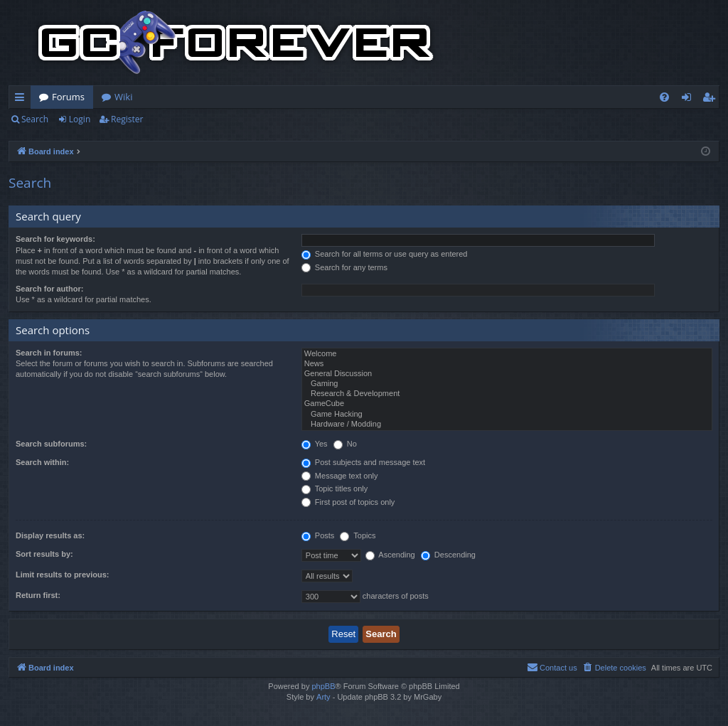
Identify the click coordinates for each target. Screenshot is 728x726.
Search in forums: (49, 353)
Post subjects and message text (363, 462)
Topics (358, 535)
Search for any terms (344, 267)
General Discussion (507, 374)
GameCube (507, 404)
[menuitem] (664, 97)
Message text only (340, 476)
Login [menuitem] (689, 100)
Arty (323, 697)
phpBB (323, 686)
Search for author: (49, 289)
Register (127, 119)
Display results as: (50, 535)
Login (80, 119)
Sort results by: (44, 554)
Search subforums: (51, 444)
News (507, 364)
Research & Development (507, 394)
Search (35, 119)
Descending (448, 555)
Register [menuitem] (712, 100)
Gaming (507, 384)
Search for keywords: (55, 239)
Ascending (390, 555)
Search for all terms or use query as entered (385, 254)
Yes (315, 444)
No (345, 444)
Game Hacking (507, 415)
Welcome (507, 354)
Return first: (38, 595)
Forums (68, 97)
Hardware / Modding (507, 425)
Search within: (42, 462)
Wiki (123, 97)
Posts (318, 535)
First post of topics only (348, 502)
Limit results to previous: (62, 575)
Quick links (22, 100)
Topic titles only (334, 489)
